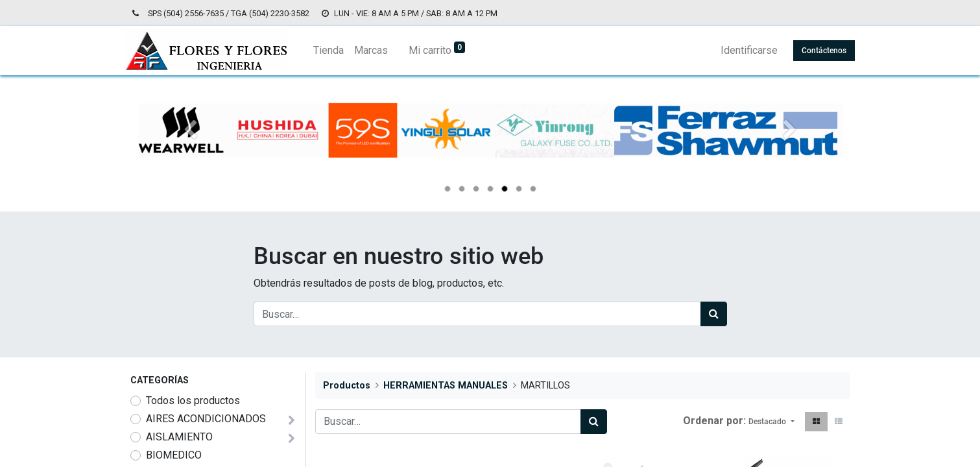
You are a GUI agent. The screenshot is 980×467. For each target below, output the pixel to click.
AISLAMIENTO (179, 437)
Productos (347, 386)
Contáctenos (819, 51)
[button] (771, 422)
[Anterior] (191, 151)
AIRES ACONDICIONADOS (206, 419)
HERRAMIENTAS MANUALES (446, 386)
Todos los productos (193, 401)
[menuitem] (334, 51)
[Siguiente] (790, 151)
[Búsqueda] (714, 314)
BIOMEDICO (174, 455)
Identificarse (745, 50)
